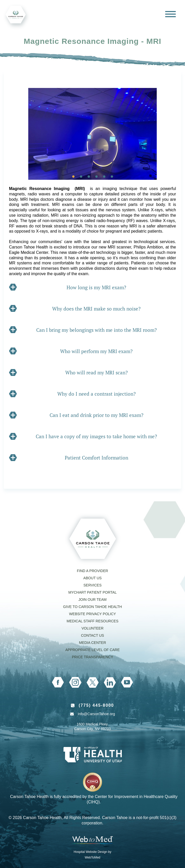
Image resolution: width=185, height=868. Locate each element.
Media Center (92, 643)
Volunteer (92, 628)
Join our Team (92, 600)
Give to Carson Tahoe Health (93, 607)
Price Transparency (93, 657)
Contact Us (92, 635)
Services (93, 585)
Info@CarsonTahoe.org (96, 714)
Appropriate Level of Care (92, 650)
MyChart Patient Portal (92, 592)
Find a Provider (92, 571)
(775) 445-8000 (96, 705)
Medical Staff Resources (92, 621)
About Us (92, 578)
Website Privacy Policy (92, 614)
